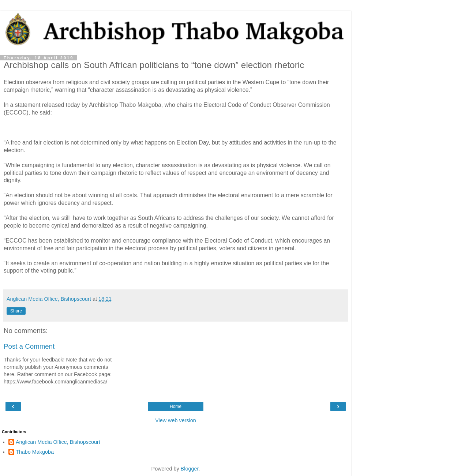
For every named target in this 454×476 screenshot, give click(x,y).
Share (16, 311)
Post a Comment (29, 346)
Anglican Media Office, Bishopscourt (58, 442)
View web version (176, 420)
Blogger (190, 469)
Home (176, 406)
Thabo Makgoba (35, 452)
